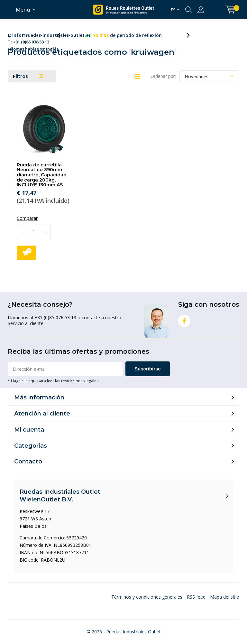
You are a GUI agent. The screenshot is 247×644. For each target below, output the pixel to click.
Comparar (27, 218)
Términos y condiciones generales (147, 597)
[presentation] (62, 35)
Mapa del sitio (225, 597)
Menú (23, 10)
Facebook (184, 319)
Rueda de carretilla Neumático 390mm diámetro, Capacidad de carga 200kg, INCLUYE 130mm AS (42, 175)
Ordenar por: (163, 76)
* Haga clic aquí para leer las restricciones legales (53, 381)
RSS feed (196, 597)
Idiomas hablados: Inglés (49, 36)
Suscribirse (148, 369)
